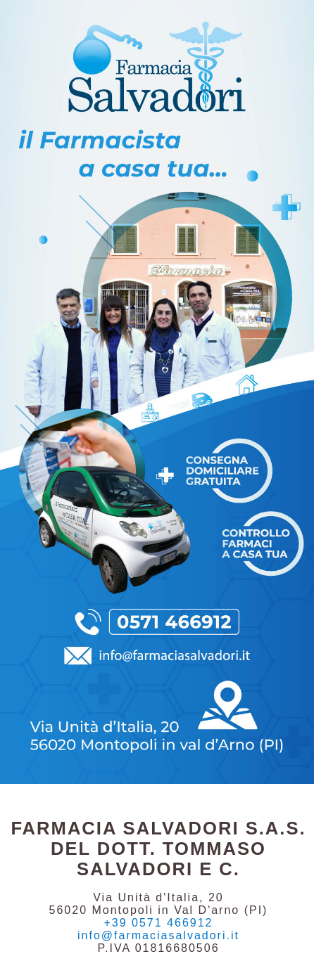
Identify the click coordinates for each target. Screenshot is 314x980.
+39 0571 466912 (158, 923)
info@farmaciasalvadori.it (158, 935)
